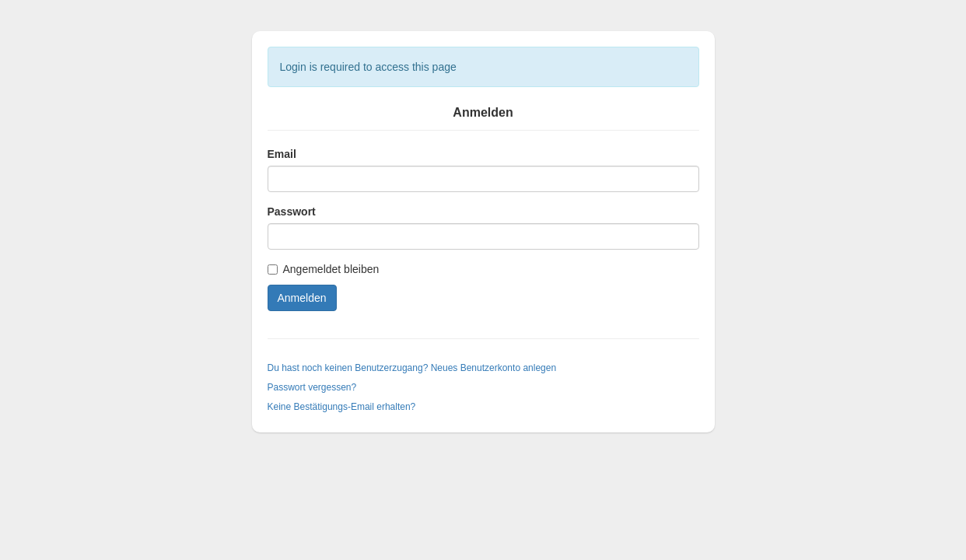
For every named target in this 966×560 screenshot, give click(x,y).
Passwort (292, 212)
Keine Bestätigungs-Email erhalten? (342, 407)
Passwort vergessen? (312, 387)
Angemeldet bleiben (324, 269)
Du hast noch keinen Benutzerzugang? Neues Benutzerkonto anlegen (412, 368)
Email (282, 154)
